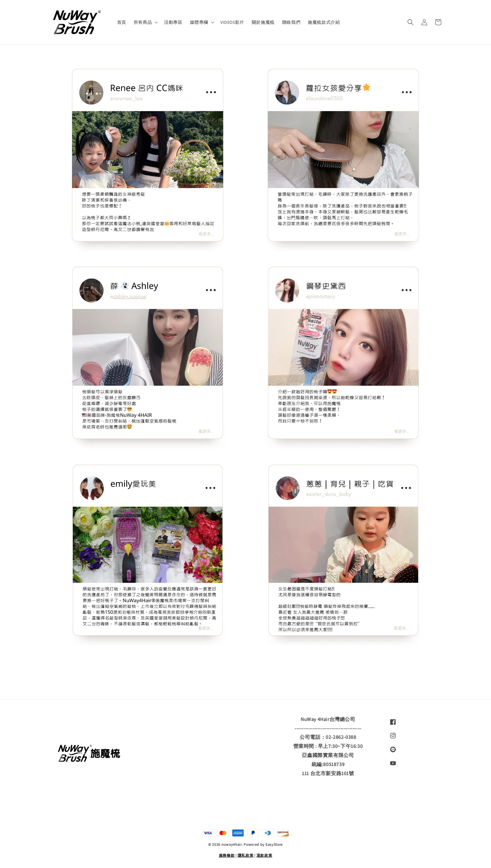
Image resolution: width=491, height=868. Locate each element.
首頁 (122, 22)
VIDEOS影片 (232, 22)
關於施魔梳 (263, 22)
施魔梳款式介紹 (324, 22)
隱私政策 (246, 855)
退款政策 (264, 855)
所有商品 (143, 22)
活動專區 (173, 22)
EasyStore (274, 844)
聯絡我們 (291, 22)
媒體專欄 (199, 22)
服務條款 (227, 855)
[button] (411, 22)
